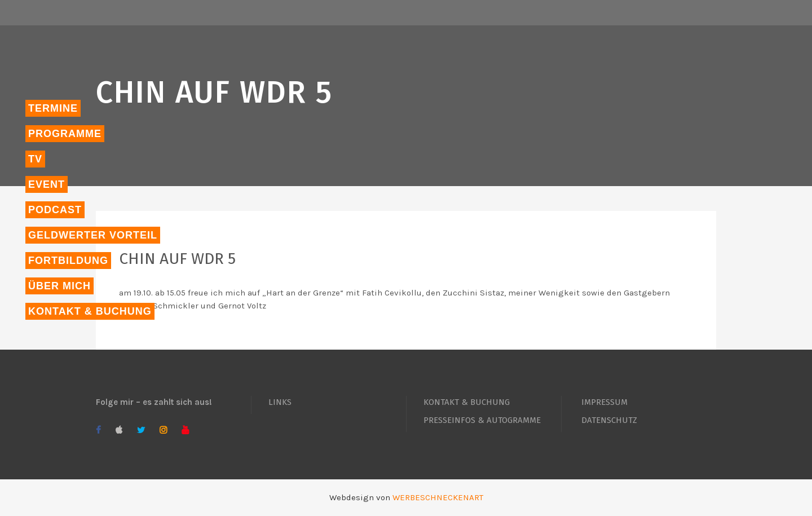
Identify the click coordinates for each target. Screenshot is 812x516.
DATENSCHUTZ (609, 420)
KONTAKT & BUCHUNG (467, 402)
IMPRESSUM (604, 402)
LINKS (280, 402)
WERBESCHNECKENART (438, 497)
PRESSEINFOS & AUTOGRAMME (482, 420)
